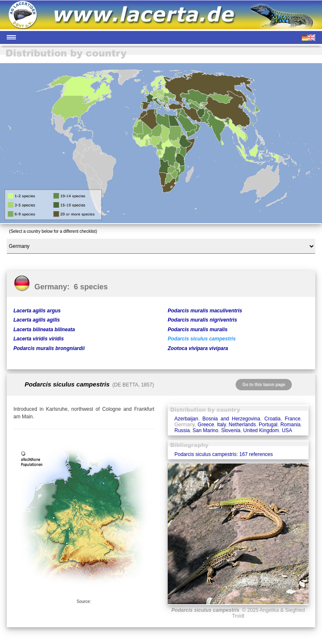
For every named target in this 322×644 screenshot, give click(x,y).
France (292, 419)
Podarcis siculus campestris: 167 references (224, 454)
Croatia (272, 419)
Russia (182, 430)
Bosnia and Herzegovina (231, 419)
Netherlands (243, 425)
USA (287, 430)
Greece (206, 425)
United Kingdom (261, 430)
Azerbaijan (186, 419)
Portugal (268, 425)
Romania (291, 425)
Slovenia (231, 430)
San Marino (205, 430)
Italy (222, 425)
